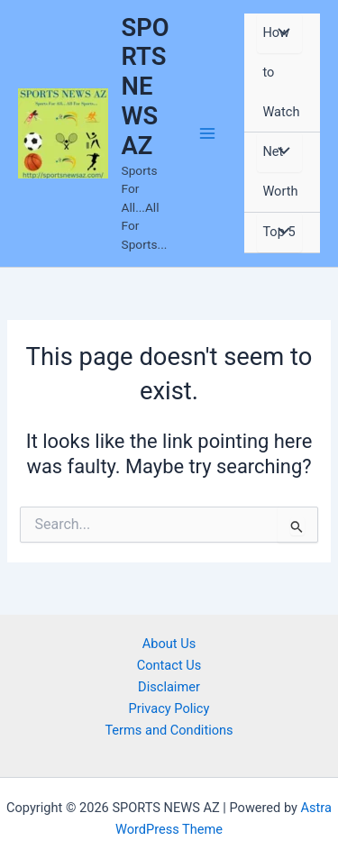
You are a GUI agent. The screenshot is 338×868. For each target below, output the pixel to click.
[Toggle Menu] (279, 33)
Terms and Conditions (169, 730)
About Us (169, 644)
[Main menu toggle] (208, 133)
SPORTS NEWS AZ (146, 87)
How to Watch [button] (281, 72)
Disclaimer (169, 687)
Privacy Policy (169, 708)
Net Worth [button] (280, 171)
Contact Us (169, 665)
